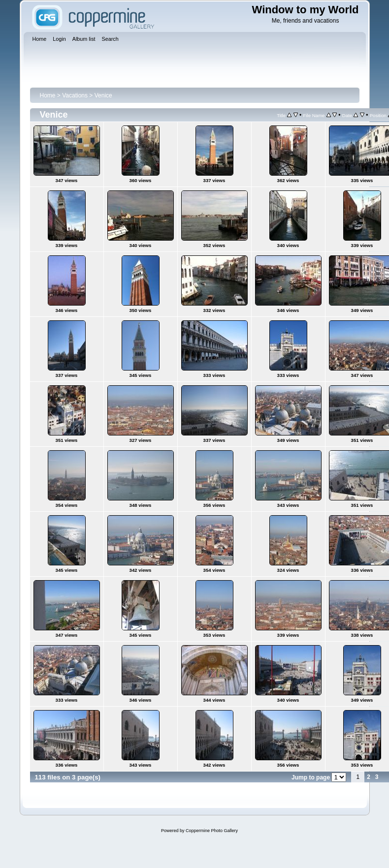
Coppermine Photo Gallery (212, 831)
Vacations (75, 95)
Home (48, 95)
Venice (103, 95)
